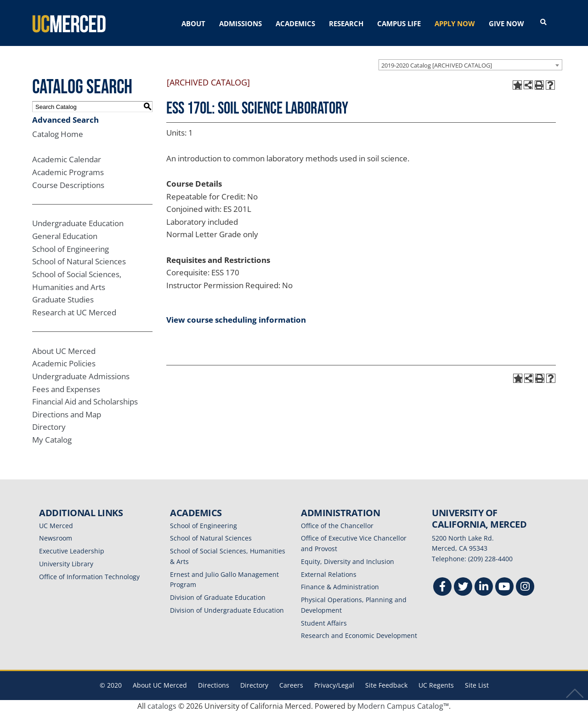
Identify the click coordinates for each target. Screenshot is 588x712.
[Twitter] (463, 588)
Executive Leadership (72, 551)
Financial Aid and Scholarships (85, 402)
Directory (49, 427)
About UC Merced (64, 351)
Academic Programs (68, 172)
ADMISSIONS (240, 23)
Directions (214, 685)
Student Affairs (324, 623)
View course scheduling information (236, 320)
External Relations (329, 574)
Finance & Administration (340, 587)
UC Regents (436, 685)
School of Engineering (71, 249)
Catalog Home (58, 134)
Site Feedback (386, 685)
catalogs (162, 706)
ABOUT (193, 23)
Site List (477, 685)
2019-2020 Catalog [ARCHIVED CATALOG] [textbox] (437, 65)
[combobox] (470, 65)
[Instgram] (525, 588)
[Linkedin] (484, 588)
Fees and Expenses (66, 389)
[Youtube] (504, 588)
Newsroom (56, 538)
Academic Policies (64, 363)
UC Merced (56, 526)
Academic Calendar (67, 159)
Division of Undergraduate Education (227, 610)
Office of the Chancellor (337, 526)
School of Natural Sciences (79, 261)
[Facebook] (442, 588)
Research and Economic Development (359, 635)
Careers (291, 685)
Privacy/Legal (334, 685)
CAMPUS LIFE (399, 23)
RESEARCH (346, 23)
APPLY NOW (455, 23)
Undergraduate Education (78, 223)
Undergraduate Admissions (81, 376)
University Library (66, 564)
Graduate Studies (63, 299)
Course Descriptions (68, 185)
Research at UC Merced (74, 312)
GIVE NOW (506, 23)
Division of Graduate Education (218, 597)
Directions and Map (67, 414)
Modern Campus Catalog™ (403, 706)
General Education (65, 236)
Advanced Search (65, 120)
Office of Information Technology (89, 577)
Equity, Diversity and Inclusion (348, 561)
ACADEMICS (295, 23)
